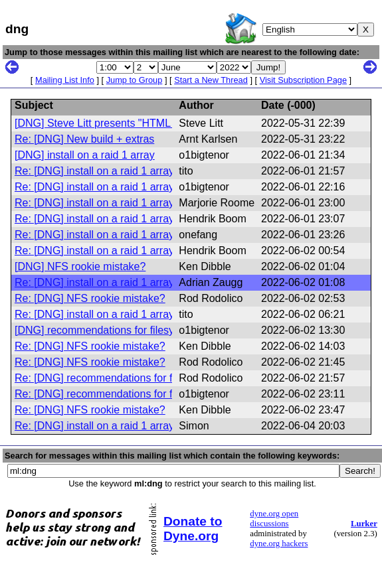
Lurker (364, 524)
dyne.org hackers (279, 544)
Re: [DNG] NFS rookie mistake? (90, 298)
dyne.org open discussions (274, 519)
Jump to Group (135, 80)
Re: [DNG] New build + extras (84, 139)
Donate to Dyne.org (193, 529)
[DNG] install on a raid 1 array (85, 155)
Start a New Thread (211, 80)
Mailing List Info (65, 80)
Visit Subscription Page (303, 80)
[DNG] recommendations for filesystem (106, 330)
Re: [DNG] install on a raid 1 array (94, 171)
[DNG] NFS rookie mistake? (80, 266)
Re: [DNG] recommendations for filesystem (116, 378)
